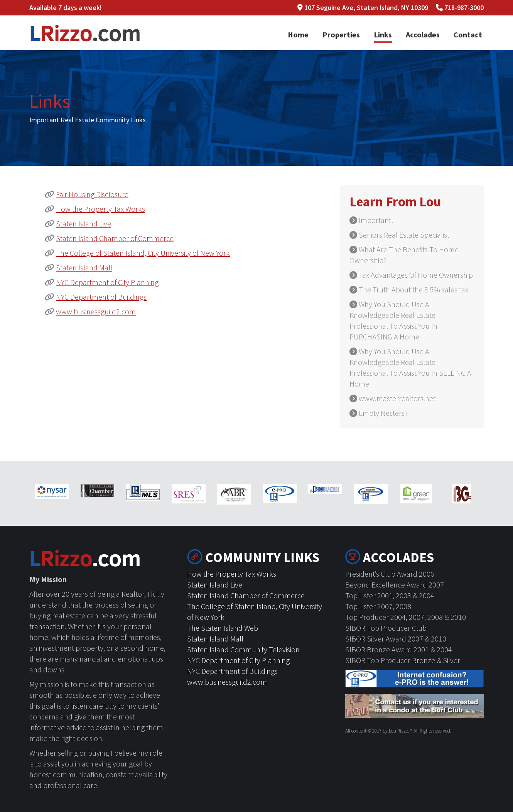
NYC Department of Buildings (101, 297)
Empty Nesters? (383, 413)
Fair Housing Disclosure (92, 194)
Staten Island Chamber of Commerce (115, 238)
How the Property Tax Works (100, 209)
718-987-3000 (464, 8)
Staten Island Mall (84, 268)
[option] (52, 492)
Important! (376, 220)
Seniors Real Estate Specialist (404, 235)
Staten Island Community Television (243, 649)
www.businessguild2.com (96, 311)
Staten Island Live (84, 224)
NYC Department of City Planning (107, 282)
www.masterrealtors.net (397, 398)
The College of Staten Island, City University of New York (143, 253)
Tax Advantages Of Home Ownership (416, 275)
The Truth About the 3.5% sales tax (413, 290)
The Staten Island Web (223, 628)
